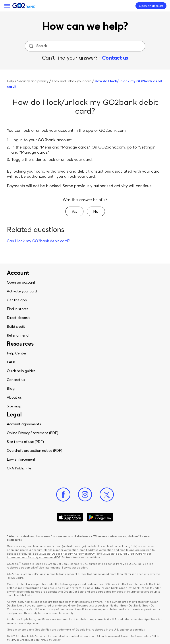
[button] (74, 211)
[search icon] (31, 46)
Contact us (115, 58)
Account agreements (24, 424)
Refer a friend (18, 335)
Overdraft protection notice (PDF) (35, 450)
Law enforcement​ (21, 459)
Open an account (21, 282)
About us (14, 397)
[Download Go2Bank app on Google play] (100, 517)
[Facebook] (63, 495)
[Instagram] (85, 495)
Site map (14, 406)
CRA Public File (19, 468)
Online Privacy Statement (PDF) (33, 433)
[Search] (85, 46)
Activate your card (22, 291)
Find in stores (18, 309)
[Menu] (7, 6)
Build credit (16, 326)
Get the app (17, 300)
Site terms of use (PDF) (25, 442)
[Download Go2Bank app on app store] (70, 517)
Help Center (17, 353)
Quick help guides (21, 371)
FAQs (11, 362)
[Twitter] (107, 495)
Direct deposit (18, 318)
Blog (11, 388)
